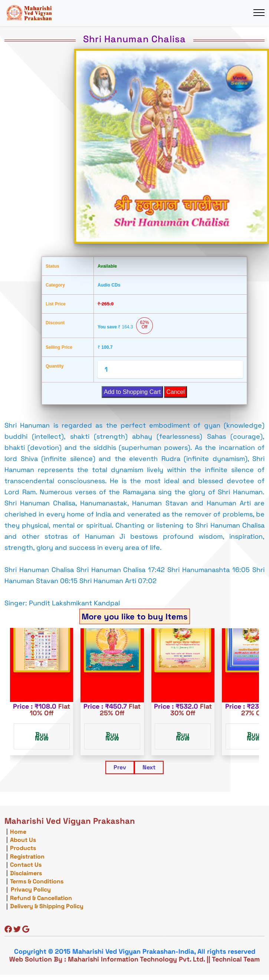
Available (107, 266)
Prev (120, 767)
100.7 (105, 347)
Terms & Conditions (37, 881)
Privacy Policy (31, 889)
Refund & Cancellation (41, 898)
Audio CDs (109, 285)
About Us (23, 840)
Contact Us (26, 865)
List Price (56, 304)
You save (125, 326)
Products (23, 848)
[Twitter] (17, 930)
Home (18, 832)
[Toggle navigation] (259, 13)
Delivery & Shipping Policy (47, 906)
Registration (27, 857)
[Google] (26, 930)
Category (55, 285)
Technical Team (236, 959)
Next (149, 767)
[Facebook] (8, 930)
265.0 (106, 304)
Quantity (55, 366)
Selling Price (59, 347)
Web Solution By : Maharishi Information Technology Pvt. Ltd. (107, 959)
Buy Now (42, 736)
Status (53, 266)
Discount (55, 323)
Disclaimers (26, 873)
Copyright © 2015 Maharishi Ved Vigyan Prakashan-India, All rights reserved (135, 951)
